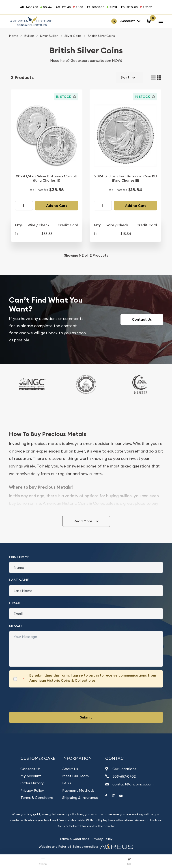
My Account (31, 776)
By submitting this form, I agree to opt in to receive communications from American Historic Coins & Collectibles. (93, 678)
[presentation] (43, 700)
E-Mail (15, 603)
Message (17, 626)
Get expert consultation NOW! (96, 60)
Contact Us (142, 319)
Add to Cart (57, 206)
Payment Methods (78, 790)
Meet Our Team (75, 776)
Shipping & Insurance (80, 797)
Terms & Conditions (37, 797)
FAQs (67, 783)
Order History (32, 783)
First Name (19, 557)
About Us (70, 769)
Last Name (19, 580)
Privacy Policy (32, 790)
